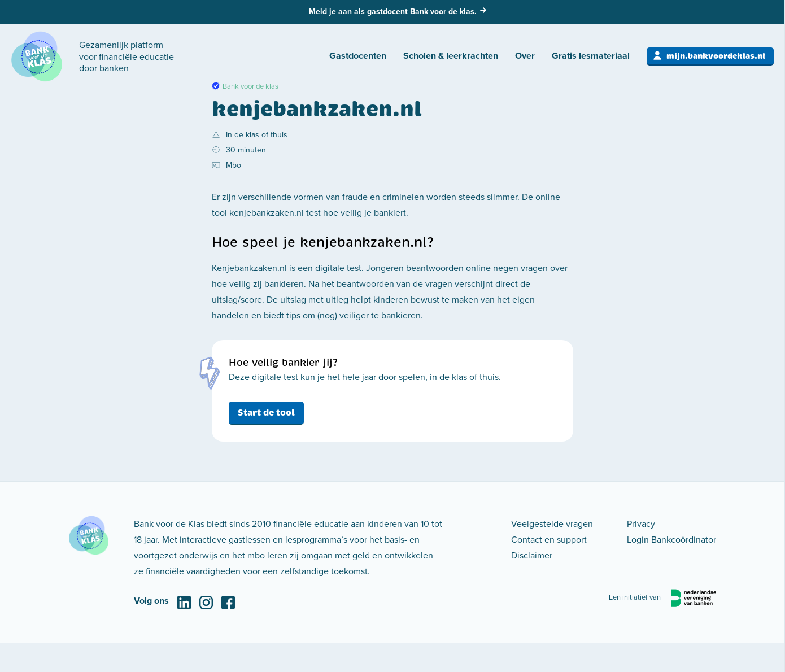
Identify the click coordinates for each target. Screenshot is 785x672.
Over (525, 56)
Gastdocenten (358, 56)
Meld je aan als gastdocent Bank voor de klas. (393, 11)
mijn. (716, 56)
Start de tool (266, 413)
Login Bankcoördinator (671, 539)
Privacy (641, 523)
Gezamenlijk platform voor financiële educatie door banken (127, 56)
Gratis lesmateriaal (591, 56)
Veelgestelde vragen (552, 523)
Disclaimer (532, 555)
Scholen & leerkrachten (451, 56)
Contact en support (549, 539)
